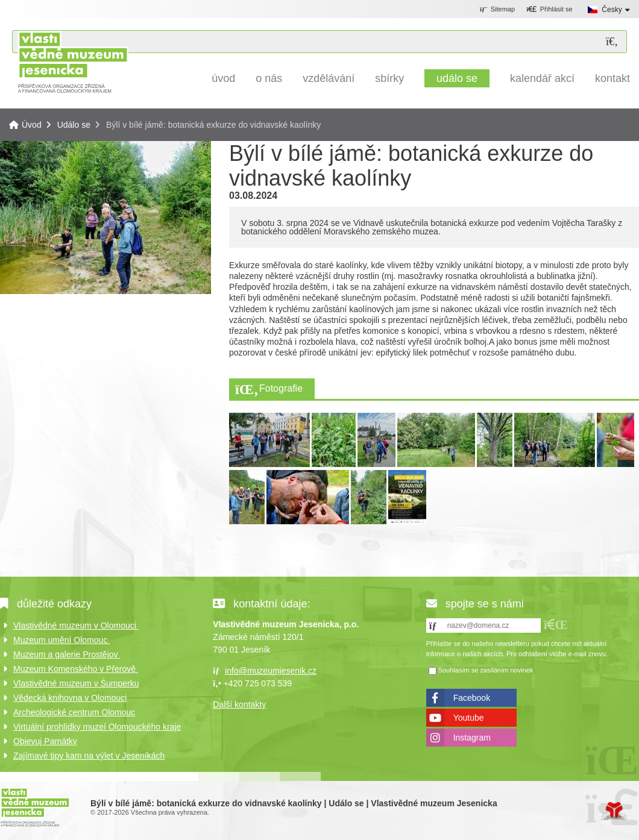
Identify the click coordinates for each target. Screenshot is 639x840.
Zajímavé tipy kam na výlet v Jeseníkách (89, 756)
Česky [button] (612, 10)
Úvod (73, 62)
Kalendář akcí (542, 78)
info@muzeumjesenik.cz (271, 671)
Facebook (472, 698)
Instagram (472, 738)
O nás (269, 78)
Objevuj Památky (45, 741)
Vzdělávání (329, 78)
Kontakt (612, 78)
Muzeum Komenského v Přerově (76, 669)
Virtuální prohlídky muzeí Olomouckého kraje (97, 727)
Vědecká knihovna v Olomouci (70, 698)
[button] (549, 10)
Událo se (457, 78)
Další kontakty (239, 704)
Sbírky (389, 78)
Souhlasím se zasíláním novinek (486, 670)
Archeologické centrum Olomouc (74, 712)
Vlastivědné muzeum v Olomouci (76, 625)
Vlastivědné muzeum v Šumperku (76, 683)
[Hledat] (612, 42)
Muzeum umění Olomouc (61, 640)
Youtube (469, 718)
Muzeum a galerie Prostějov (67, 654)
